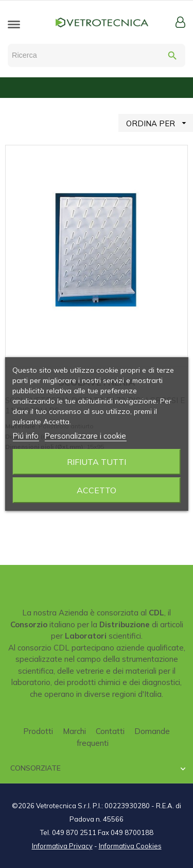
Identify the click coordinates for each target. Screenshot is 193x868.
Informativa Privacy (62, 846)
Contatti (110, 731)
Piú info (25, 436)
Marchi (74, 731)
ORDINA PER (160, 123)
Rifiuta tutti (97, 462)
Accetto (97, 490)
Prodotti (38, 731)
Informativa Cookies (130, 846)
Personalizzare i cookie (85, 436)
